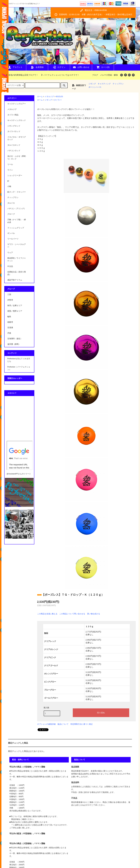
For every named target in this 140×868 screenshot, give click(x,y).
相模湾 (10, 322)
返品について (63, 724)
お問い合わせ (81, 67)
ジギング (92, 84)
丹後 (9, 333)
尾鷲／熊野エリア (15, 311)
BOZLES (59, 97)
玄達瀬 (10, 328)
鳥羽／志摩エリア (15, 306)
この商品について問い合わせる (72, 614)
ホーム (40, 97)
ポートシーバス (95, 87)
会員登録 (37, 67)
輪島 (9, 317)
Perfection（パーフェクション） (19, 368)
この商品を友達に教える (47, 614)
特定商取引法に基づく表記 (82, 724)
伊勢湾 (10, 300)
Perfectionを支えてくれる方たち (19, 360)
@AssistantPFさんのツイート (19, 474)
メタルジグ (49, 97)
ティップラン (118, 84)
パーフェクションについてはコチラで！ (60, 75)
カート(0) (103, 67)
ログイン (59, 67)
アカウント (15, 67)
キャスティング (104, 84)
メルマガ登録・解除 (109, 75)
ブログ (95, 75)
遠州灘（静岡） (14, 344)
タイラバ (58, 100)
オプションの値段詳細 (46, 724)
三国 (9, 294)
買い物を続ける (94, 614)
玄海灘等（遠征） (15, 339)
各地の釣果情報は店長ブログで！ (22, 75)
